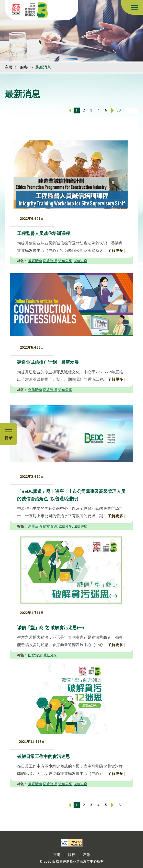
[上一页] (70, 110)
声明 (57, 855)
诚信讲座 (80, 261)
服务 (24, 67)
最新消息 (43, 67)
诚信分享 (65, 261)
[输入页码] (132, 110)
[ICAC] (16, 9)
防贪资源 (50, 261)
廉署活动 (35, 261)
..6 (119, 110)
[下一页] (112, 110)
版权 (72, 855)
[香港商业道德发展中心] (37, 10)
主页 (9, 67)
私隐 (87, 855)
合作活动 (35, 390)
